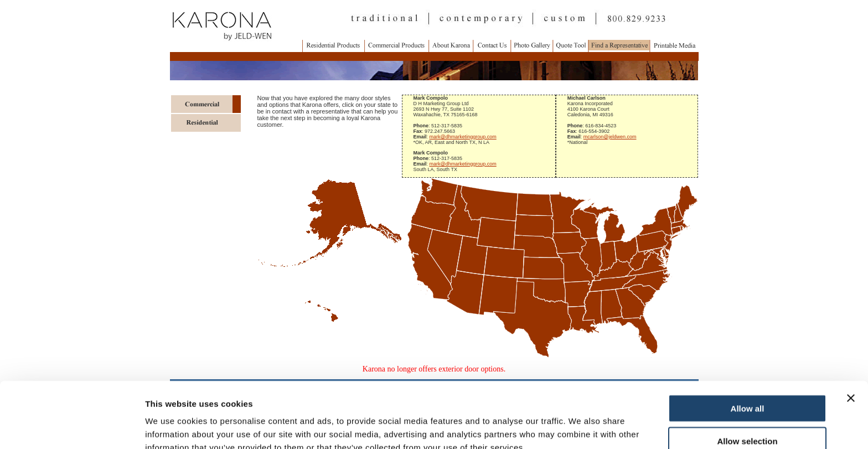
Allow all (748, 352)
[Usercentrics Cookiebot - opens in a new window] (72, 427)
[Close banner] (851, 342)
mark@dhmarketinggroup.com (463, 137)
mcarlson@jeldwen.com (610, 137)
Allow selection (747, 385)
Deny (748, 417)
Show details (581, 427)
